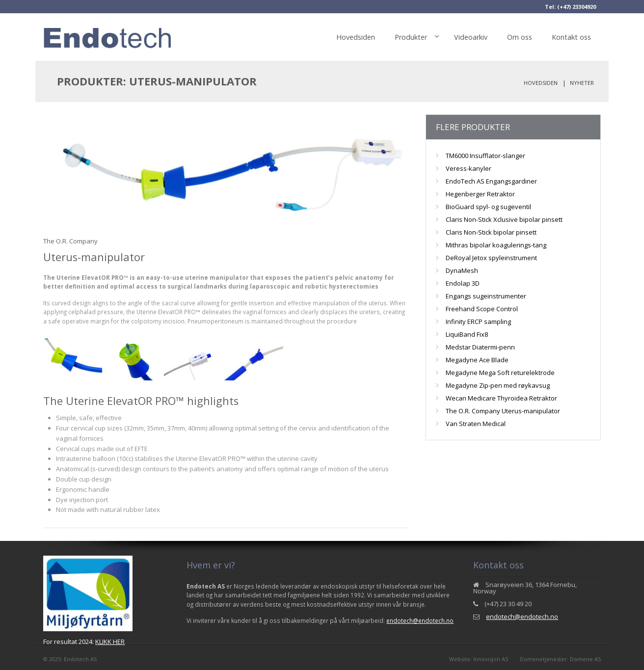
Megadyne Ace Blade (477, 360)
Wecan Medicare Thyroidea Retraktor (501, 398)
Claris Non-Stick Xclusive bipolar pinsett (504, 219)
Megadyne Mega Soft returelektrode (500, 373)
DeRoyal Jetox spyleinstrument (491, 258)
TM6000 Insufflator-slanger (485, 156)
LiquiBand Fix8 (467, 334)
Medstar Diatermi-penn (480, 347)
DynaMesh (462, 270)
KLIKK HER (110, 642)
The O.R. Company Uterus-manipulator (503, 411)
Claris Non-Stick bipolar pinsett (491, 232)
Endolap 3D (463, 283)
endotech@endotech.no (420, 620)
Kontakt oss (571, 37)
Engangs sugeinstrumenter (486, 296)
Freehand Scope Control (482, 309)
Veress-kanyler (469, 168)
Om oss (520, 37)
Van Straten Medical (476, 424)
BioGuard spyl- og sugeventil (488, 207)
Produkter (411, 37)
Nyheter (582, 83)
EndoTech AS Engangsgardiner (491, 181)
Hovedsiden (356, 37)
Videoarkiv (471, 37)
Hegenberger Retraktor (480, 194)
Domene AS (585, 659)
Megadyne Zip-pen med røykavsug (498, 385)
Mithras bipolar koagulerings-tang (496, 245)
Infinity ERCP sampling (478, 322)
